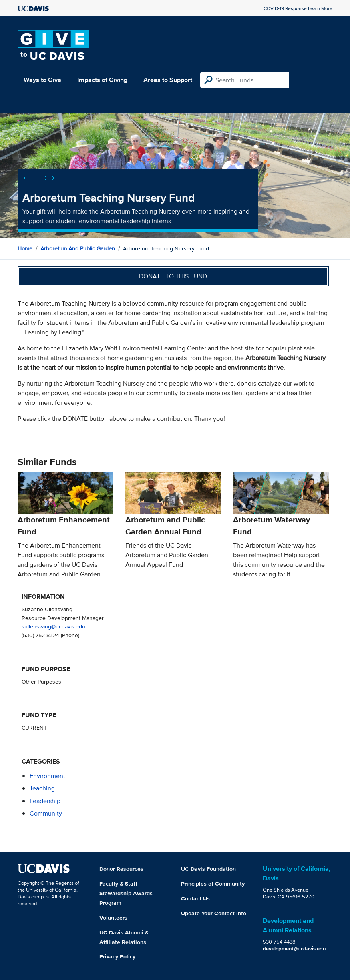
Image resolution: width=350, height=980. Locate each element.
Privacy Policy (117, 956)
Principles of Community (213, 884)
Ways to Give (42, 80)
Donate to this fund (173, 276)
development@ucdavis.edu (294, 949)
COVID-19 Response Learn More (298, 8)
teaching (42, 788)
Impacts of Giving (102, 80)
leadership (45, 801)
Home (25, 248)
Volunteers (113, 918)
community (46, 813)
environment (47, 776)
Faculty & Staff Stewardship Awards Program (126, 893)
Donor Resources (121, 869)
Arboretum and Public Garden (78, 248)
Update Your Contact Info (214, 913)
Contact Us (195, 898)
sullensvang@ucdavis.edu (53, 626)
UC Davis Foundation (208, 869)
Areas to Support (168, 80)
